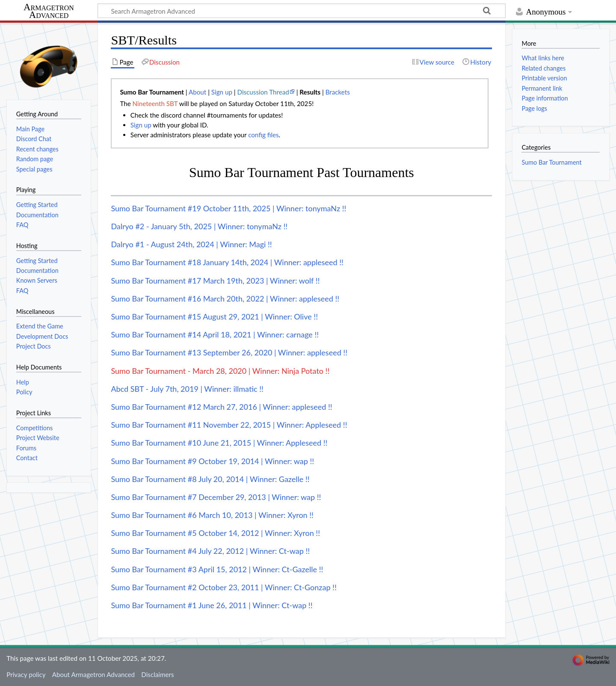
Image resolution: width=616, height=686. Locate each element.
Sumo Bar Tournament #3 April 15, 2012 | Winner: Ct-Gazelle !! (217, 569)
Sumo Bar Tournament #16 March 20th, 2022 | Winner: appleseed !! (225, 299)
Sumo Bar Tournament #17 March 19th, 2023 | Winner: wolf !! (215, 281)
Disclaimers (157, 674)
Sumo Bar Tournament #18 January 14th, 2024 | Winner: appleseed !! (227, 262)
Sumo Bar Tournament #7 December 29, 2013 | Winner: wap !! (216, 497)
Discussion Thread (263, 92)
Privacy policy (26, 674)
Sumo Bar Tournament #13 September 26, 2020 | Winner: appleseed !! (229, 352)
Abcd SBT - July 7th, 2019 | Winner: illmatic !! (187, 389)
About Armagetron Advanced (93, 674)
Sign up (222, 92)
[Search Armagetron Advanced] (302, 11)
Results (310, 92)
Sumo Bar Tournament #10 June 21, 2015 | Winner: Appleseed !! (219, 443)
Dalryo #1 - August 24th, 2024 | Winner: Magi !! (191, 244)
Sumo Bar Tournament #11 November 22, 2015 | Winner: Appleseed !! (229, 425)
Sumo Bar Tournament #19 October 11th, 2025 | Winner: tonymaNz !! (228, 208)
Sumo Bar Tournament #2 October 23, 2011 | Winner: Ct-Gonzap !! (224, 587)
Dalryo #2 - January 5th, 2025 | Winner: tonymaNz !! (199, 226)
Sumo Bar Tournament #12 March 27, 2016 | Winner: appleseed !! (221, 407)
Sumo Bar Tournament (551, 162)
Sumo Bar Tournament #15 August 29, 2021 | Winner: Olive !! (214, 316)
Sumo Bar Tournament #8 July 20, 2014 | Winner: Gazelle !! (210, 479)
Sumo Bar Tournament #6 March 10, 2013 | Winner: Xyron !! (212, 515)
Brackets (338, 92)
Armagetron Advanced (49, 11)
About (197, 92)
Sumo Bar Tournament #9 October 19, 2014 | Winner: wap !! (212, 461)
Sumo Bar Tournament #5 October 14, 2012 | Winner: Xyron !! (215, 533)
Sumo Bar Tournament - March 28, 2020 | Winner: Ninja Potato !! (220, 371)
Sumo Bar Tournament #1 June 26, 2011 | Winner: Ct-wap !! (212, 605)
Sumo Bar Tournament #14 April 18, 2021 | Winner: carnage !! (215, 334)
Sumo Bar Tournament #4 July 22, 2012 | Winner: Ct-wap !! (210, 551)
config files (263, 135)
